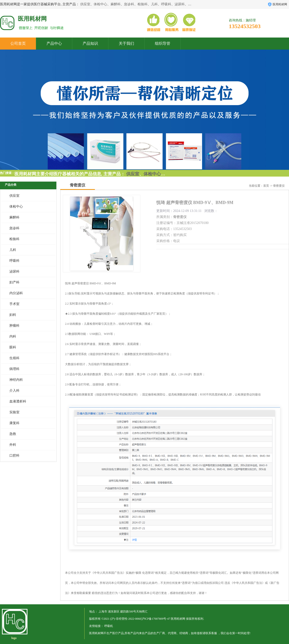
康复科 (14, 423)
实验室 (14, 412)
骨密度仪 (279, 186)
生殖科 (14, 358)
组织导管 (163, 43)
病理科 (14, 369)
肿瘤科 (14, 326)
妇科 (13, 315)
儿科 (154, 4)
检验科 (143, 4)
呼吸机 (109, 626)
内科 (13, 336)
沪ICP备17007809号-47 (156, 619)
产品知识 (90, 43)
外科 (13, 445)
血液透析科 (18, 401)
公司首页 (18, 43)
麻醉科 (116, 4)
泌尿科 (180, 4)
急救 (13, 434)
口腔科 (14, 456)
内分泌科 (16, 293)
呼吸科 (166, 4)
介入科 (14, 391)
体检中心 (100, 4)
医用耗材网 (178, 619)
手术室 (14, 304)
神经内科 (16, 380)
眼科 (13, 347)
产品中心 (54, 43)
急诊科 (129, 4)
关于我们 (126, 43)
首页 (266, 186)
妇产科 (14, 282)
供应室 (85, 4)
